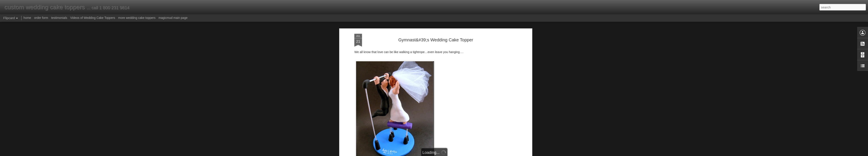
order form (41, 18)
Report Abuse (460, 154)
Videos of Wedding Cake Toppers (93, 18)
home (27, 18)
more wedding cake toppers (137, 18)
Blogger (448, 154)
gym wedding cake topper (441, 130)
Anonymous (453, 125)
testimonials (59, 18)
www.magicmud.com (405, 111)
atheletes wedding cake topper (441, 119)
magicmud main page (173, 18)
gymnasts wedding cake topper (398, 119)
